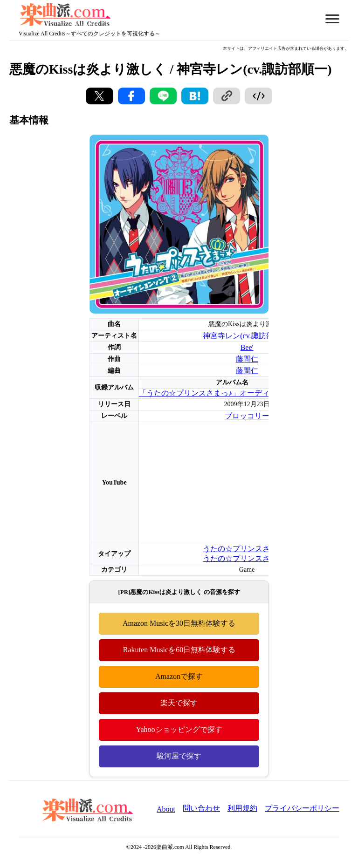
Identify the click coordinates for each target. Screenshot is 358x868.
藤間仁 (247, 359)
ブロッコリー (247, 416)
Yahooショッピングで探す (179, 729)
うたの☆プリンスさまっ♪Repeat (256, 558)
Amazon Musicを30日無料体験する (179, 623)
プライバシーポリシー (302, 808)
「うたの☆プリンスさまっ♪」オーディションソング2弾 (232, 393)
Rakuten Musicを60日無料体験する (179, 650)
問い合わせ (201, 808)
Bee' (247, 347)
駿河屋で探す (179, 756)
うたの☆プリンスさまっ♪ (246, 549)
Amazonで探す (179, 676)
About (166, 809)
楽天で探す (179, 703)
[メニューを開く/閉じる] (332, 19)
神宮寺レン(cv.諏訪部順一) (247, 336)
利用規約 (242, 808)
